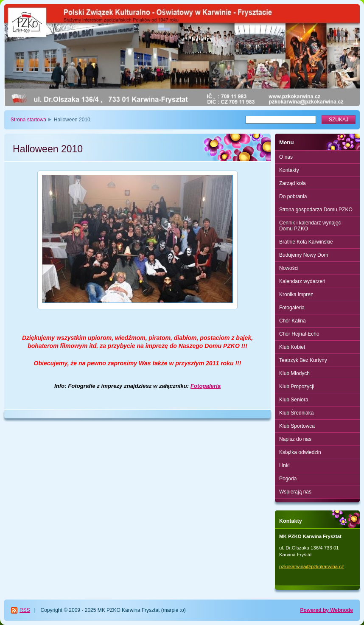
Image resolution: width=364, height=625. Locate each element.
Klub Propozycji (297, 387)
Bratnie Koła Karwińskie (306, 242)
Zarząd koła (293, 183)
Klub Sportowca (297, 426)
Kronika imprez (296, 294)
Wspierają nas (295, 492)
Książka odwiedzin (300, 452)
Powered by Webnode (327, 610)
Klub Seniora (294, 400)
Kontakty (289, 170)
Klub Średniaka (296, 413)
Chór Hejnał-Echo (299, 334)
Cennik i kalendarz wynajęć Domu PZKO (310, 226)
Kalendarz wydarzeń (302, 281)
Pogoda (288, 479)
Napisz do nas (295, 439)
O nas (286, 157)
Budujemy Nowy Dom (304, 255)
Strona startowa (28, 120)
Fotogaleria (206, 386)
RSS (25, 610)
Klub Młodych (294, 373)
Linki (284, 465)
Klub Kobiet (292, 347)
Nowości (289, 268)
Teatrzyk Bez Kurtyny (303, 360)
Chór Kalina (293, 321)
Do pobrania (293, 196)
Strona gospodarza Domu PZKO (316, 210)
